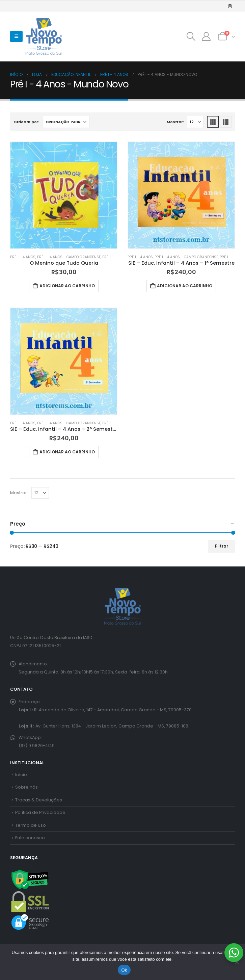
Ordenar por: (26, 122)
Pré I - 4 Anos (23, 257)
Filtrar (222, 546)
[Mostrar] (195, 122)
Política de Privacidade (40, 812)
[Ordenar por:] (66, 122)
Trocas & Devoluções (39, 800)
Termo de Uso (31, 825)
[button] (16, 36)
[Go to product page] (64, 195)
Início (21, 775)
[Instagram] (230, 6)
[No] (237, 962)
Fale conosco (30, 838)
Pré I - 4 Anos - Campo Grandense (69, 257)
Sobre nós (26, 787)
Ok (124, 970)
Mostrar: (175, 122)
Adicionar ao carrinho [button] (67, 286)
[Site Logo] (44, 36)
